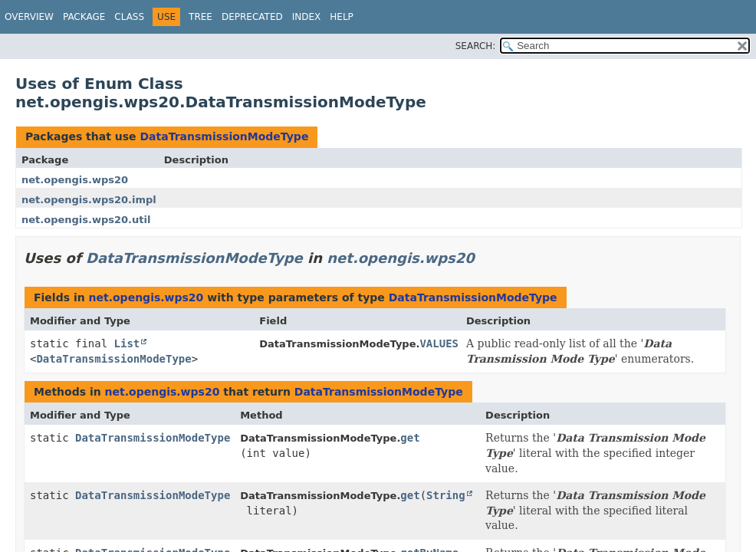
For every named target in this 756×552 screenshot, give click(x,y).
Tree (201, 17)
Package (84, 17)
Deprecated (252, 17)
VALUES (439, 343)
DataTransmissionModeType (224, 136)
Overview (29, 17)
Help (342, 17)
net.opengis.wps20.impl (89, 200)
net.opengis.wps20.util (86, 220)
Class (129, 17)
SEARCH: (476, 46)
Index (307, 17)
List (127, 343)
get (410, 438)
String (446, 495)
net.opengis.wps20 (75, 180)
